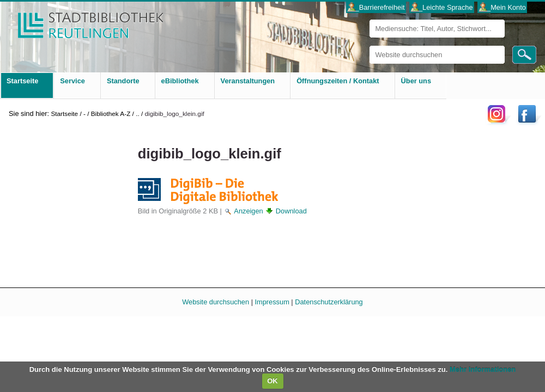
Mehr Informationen (483, 369)
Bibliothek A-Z (111, 114)
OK (272, 381)
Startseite (64, 114)
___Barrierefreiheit (376, 7)
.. (138, 114)
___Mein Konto (502, 7)
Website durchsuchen (369, 45)
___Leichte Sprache (442, 7)
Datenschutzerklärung (329, 302)
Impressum (272, 302)
